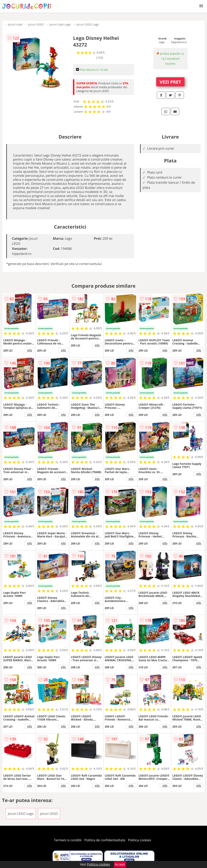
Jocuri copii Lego (60, 24)
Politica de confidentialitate (105, 840)
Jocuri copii (15, 24)
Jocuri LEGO (36, 24)
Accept (120, 864)
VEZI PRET (170, 82)
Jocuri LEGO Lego (88, 24)
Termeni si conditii (68, 840)
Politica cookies (140, 840)
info (30, 350)
